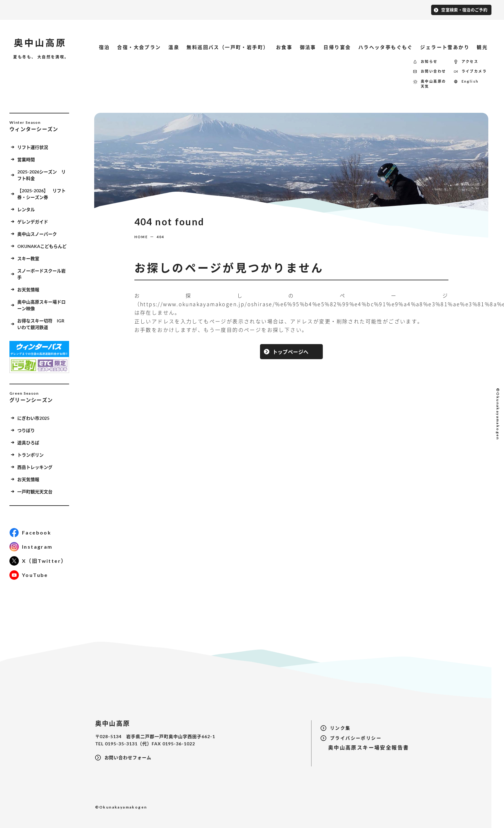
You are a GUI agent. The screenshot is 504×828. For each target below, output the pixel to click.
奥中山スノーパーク (37, 234)
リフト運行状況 (33, 147)
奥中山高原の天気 (433, 84)
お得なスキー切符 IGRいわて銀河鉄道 (41, 324)
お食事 (284, 47)
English (470, 81)
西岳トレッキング (35, 467)
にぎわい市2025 (43, 418)
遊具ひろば (28, 443)
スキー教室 (28, 258)
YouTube (35, 575)
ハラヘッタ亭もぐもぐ (386, 47)
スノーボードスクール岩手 (41, 274)
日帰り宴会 (337, 47)
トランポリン (30, 455)
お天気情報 (28, 290)
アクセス (470, 61)
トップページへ (291, 352)
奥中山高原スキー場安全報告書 (365, 747)
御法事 (308, 47)
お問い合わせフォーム (128, 757)
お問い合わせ (433, 71)
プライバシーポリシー (356, 738)
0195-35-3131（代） (128, 744)
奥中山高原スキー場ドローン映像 (41, 305)
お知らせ (429, 61)
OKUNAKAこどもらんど (42, 246)
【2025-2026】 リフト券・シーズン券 (41, 194)
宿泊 (104, 47)
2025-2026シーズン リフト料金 (41, 175)
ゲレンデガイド (33, 222)
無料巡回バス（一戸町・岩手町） (228, 47)
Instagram (37, 547)
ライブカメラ (474, 71)
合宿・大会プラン (139, 47)
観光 (482, 47)
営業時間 (26, 159)
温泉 (174, 47)
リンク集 (340, 728)
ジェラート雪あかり (445, 47)
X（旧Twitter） (44, 561)
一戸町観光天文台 (35, 492)
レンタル (26, 209)
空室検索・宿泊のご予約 (464, 9)
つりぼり (26, 430)
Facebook (37, 532)
